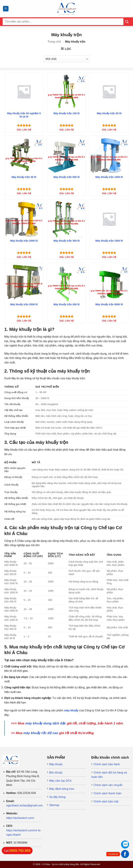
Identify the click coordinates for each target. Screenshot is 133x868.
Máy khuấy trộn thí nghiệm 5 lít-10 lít (24, 115)
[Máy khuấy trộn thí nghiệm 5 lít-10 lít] (24, 92)
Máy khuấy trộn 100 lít (67, 113)
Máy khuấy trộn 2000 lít (24, 241)
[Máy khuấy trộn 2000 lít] (24, 219)
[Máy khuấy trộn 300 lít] (66, 219)
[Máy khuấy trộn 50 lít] (109, 92)
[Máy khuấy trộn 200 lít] (66, 282)
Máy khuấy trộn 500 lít (67, 177)
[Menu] (6, 9)
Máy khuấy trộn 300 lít (67, 241)
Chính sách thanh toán (107, 793)
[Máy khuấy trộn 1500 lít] (109, 219)
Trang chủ (54, 42)
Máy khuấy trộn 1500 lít (109, 241)
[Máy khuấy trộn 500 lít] (66, 155)
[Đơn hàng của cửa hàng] (66, 59)
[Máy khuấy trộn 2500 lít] (24, 282)
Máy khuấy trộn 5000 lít (109, 304)
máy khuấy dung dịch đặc (46, 723)
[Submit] (127, 22)
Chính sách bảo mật (106, 801)
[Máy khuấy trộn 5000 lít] (109, 282)
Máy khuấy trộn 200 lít (67, 304)
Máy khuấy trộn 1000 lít (109, 177)
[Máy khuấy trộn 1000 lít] (109, 155)
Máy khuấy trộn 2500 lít (24, 304)
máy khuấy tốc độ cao (41, 733)
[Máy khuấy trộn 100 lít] (66, 92)
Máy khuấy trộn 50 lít (109, 113)
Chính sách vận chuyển (108, 785)
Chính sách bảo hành (107, 764)
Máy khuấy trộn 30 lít (24, 177)
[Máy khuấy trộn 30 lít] (24, 155)
